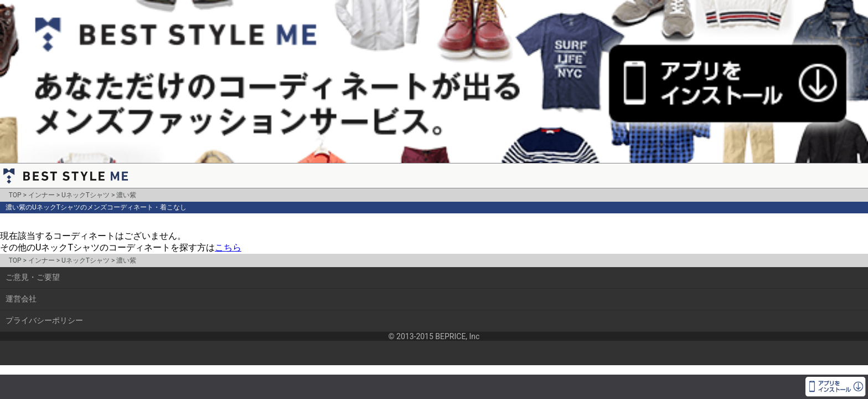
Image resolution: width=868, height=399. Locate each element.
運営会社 (21, 299)
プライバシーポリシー (44, 320)
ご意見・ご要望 (33, 277)
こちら (228, 247)
